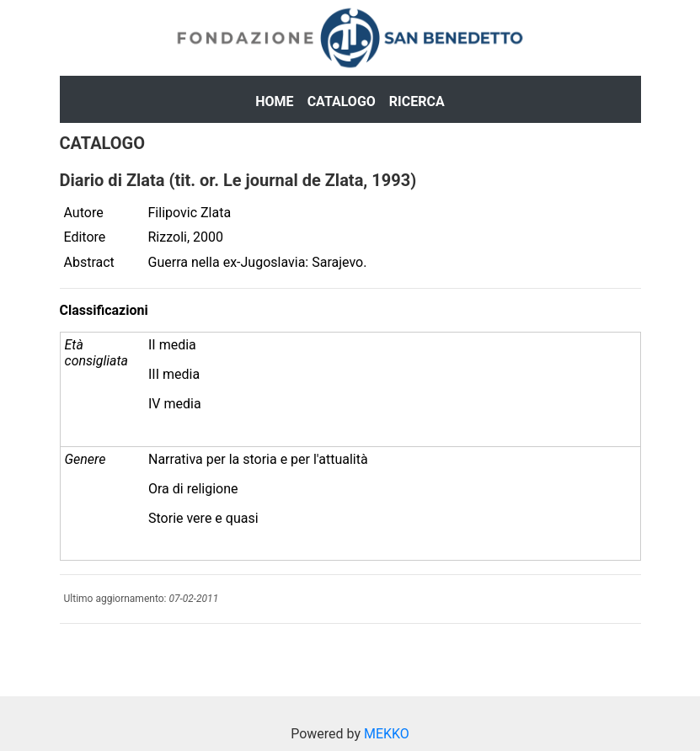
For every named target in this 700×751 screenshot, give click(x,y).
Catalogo (342, 101)
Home (274, 101)
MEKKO (387, 734)
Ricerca (417, 101)
